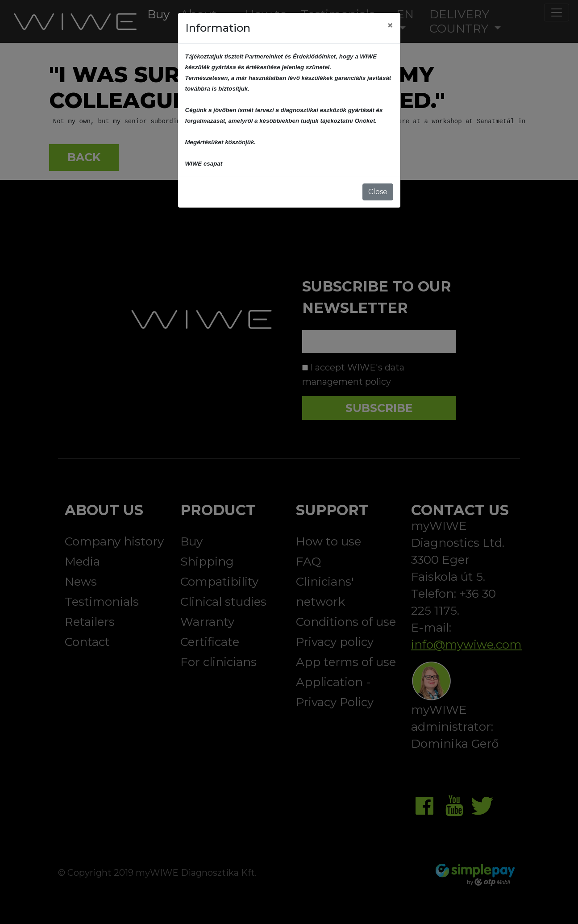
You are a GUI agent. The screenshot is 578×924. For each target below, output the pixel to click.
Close (378, 192)
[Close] (390, 25)
